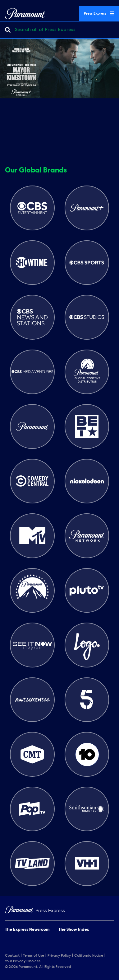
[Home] (59, 911)
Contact (12, 956)
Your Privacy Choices (23, 961)
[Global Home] (25, 14)
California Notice (89, 956)
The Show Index (74, 930)
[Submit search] (8, 30)
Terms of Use (34, 956)
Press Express (99, 13)
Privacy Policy (59, 956)
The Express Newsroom (27, 930)
